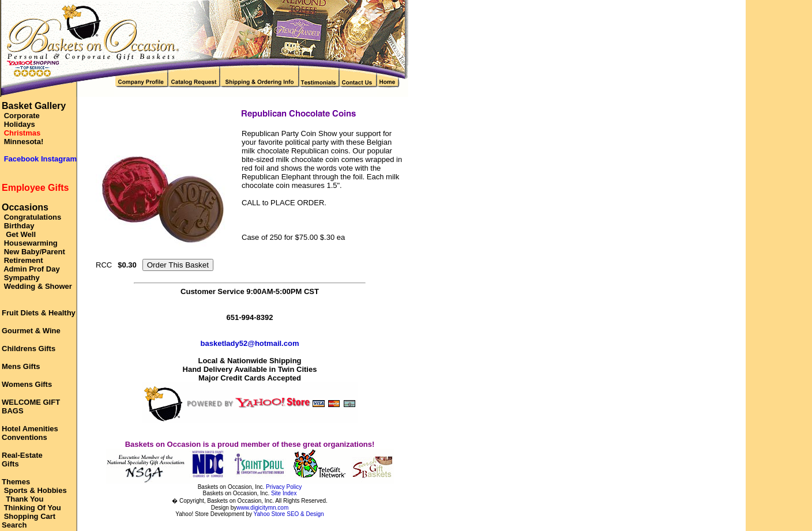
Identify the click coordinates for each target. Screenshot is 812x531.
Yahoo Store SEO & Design (289, 514)
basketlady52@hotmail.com (250, 343)
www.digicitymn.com (262, 508)
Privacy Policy (284, 487)
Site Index (284, 493)
